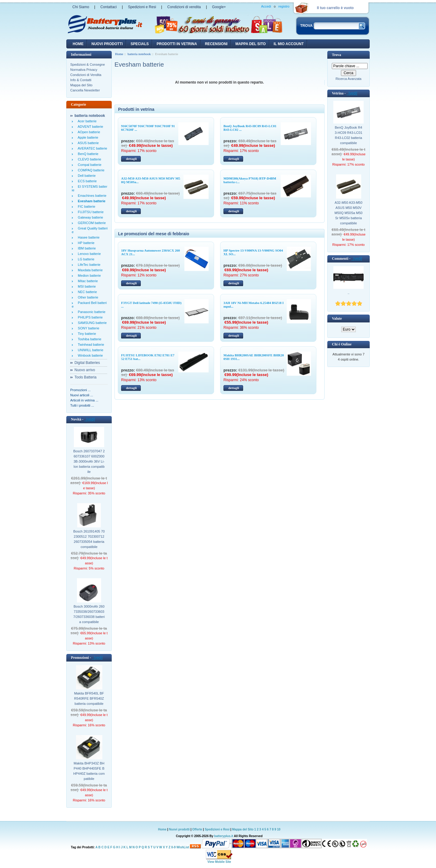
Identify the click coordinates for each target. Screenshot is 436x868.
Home (78, 44)
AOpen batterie (88, 132)
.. (348, 293)
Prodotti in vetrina (177, 44)
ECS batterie (86, 181)
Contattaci (108, 7)
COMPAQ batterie (90, 170)
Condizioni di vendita (184, 7)
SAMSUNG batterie (91, 323)
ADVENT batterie (90, 127)
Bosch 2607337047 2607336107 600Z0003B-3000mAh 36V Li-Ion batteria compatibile (89, 461)
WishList (183, 847)
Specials (140, 44)
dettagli (131, 159)
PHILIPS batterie (89, 317)
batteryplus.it (224, 836)
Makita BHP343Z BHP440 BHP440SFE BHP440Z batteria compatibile (89, 771)
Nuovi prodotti (179, 829)
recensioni (216, 44)
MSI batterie (86, 286)
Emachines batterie (91, 196)
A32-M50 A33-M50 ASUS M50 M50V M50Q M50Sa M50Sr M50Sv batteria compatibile (348, 213)
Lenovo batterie (88, 254)
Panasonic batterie (91, 312)
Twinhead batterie (90, 345)
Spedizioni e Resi (142, 7)
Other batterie (87, 297)
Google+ (219, 7)
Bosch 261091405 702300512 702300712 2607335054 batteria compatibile (89, 539)
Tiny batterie (86, 334)
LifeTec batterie (88, 265)
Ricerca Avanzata (348, 79)
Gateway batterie (89, 217)
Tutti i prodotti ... (82, 405)
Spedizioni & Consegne (88, 64)
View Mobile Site (219, 862)
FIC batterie (86, 206)
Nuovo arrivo (85, 370)
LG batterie (85, 259)
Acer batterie (86, 121)
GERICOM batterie (91, 223)
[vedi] (89, 419)
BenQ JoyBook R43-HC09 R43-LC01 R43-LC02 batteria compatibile (348, 135)
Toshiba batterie (89, 339)
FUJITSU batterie (90, 212)
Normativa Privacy (84, 70)
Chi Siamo (81, 7)
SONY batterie (88, 328)
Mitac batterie (87, 281)
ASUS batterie (87, 143)
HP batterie (85, 243)
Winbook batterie (89, 355)
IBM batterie (86, 248)
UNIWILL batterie (90, 350)
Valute (337, 318)
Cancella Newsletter (85, 90)
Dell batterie (86, 176)
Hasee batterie (88, 237)
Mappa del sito (250, 44)
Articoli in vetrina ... (84, 400)
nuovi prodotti (107, 44)
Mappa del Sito (81, 85)
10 (279, 829)
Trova (336, 55)
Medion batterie (88, 276)
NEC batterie (86, 292)
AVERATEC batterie (92, 148)
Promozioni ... (80, 390)
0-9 (173, 847)
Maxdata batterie (89, 270)
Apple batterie (87, 137)
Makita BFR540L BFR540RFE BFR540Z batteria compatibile (89, 698)
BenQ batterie (87, 154)
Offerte (198, 829)
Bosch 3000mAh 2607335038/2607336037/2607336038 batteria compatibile (89, 614)
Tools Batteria (86, 377)
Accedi (266, 6)
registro (284, 6)
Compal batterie (89, 165)
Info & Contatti (81, 80)
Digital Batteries (87, 363)
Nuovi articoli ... (82, 395)
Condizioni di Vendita (86, 75)
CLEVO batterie (89, 159)
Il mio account (289, 44)
